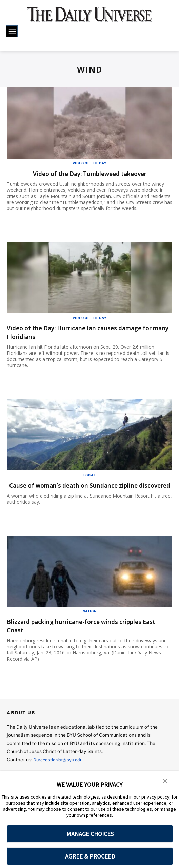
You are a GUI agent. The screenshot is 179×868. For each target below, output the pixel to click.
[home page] (89, 18)
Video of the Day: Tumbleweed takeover (89, 173)
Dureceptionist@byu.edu (61, 768)
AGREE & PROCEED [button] (90, 856)
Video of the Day (90, 163)
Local (90, 475)
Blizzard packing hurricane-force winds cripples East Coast (87, 634)
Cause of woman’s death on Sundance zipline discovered (83, 489)
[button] (165, 781)
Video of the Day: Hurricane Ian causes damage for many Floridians (87, 332)
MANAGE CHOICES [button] (90, 834)
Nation (90, 620)
